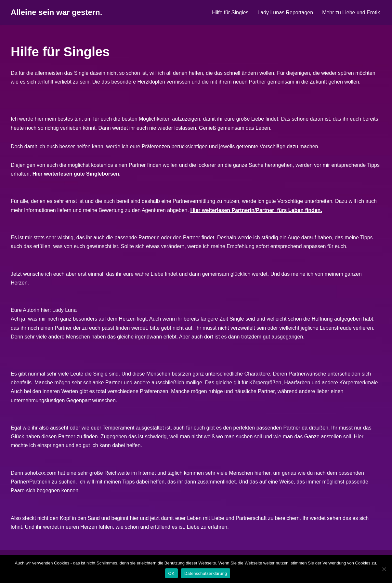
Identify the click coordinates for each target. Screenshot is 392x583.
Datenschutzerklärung (206, 573)
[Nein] (384, 569)
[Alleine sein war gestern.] (56, 13)
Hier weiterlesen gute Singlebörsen (76, 174)
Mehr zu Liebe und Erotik (351, 13)
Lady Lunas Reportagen (285, 13)
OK (171, 573)
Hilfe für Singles (230, 13)
